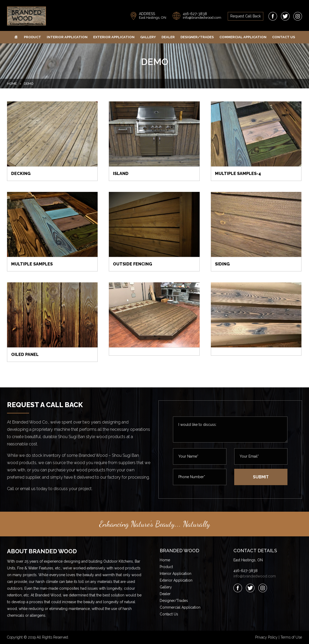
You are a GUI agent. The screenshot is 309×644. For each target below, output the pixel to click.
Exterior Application (114, 37)
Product (32, 37)
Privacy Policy (266, 637)
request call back (246, 16)
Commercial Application (243, 37)
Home (12, 84)
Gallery (148, 37)
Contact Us (284, 37)
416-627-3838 (195, 14)
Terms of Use (291, 637)
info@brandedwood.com (202, 18)
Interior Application (67, 37)
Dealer (168, 37)
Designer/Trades (197, 37)
